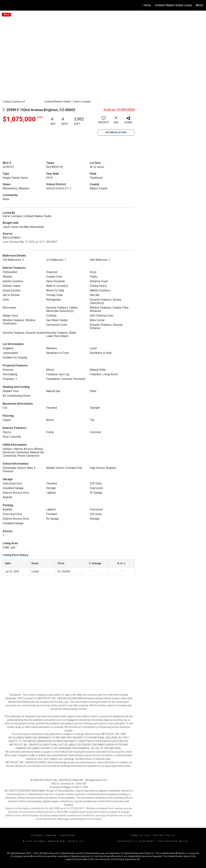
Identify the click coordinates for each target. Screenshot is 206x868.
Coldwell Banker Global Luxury (173, 5)
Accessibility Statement (136, 841)
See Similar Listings (116, 132)
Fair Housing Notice (173, 841)
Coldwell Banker (44, 835)
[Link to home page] (5, 5)
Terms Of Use (140, 835)
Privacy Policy (164, 835)
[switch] (104, 121)
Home (147, 5)
